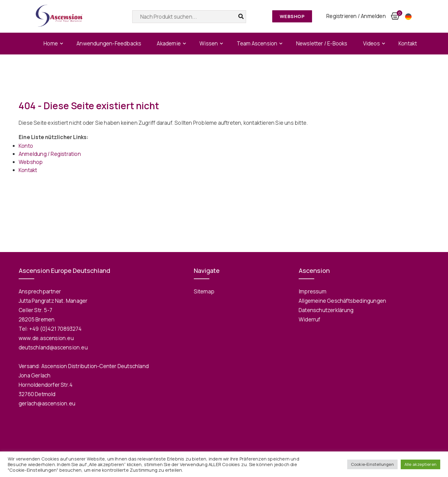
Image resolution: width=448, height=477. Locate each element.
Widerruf (310, 319)
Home (51, 43)
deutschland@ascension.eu (53, 347)
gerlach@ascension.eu (47, 403)
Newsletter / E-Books (322, 43)
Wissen (209, 43)
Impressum (313, 291)
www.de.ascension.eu (46, 338)
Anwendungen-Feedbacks (109, 43)
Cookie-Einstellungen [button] (372, 464)
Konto (26, 146)
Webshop (292, 16)
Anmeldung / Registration (50, 154)
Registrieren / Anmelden (356, 16)
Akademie (169, 43)
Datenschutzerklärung (326, 310)
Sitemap (204, 291)
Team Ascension (257, 43)
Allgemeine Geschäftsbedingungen (342, 301)
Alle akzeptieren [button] (420, 464)
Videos (371, 43)
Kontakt (408, 43)
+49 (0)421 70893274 (55, 329)
